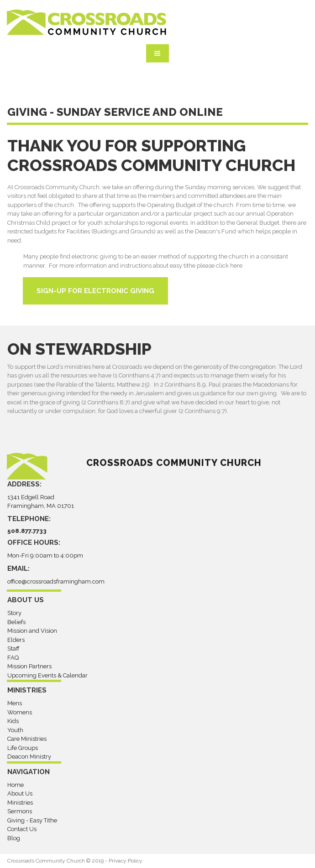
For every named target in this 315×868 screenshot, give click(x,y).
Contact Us (22, 829)
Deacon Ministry (29, 757)
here (236, 266)
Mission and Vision (32, 631)
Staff (13, 648)
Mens (15, 703)
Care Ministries (27, 739)
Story (14, 613)
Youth (15, 730)
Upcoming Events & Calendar (47, 675)
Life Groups (23, 748)
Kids (13, 721)
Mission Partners (29, 666)
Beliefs (16, 622)
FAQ (13, 658)
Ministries (20, 803)
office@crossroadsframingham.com (56, 581)
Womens (20, 712)
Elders (16, 640)
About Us (20, 793)
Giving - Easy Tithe (32, 820)
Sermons (20, 811)
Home (16, 785)
